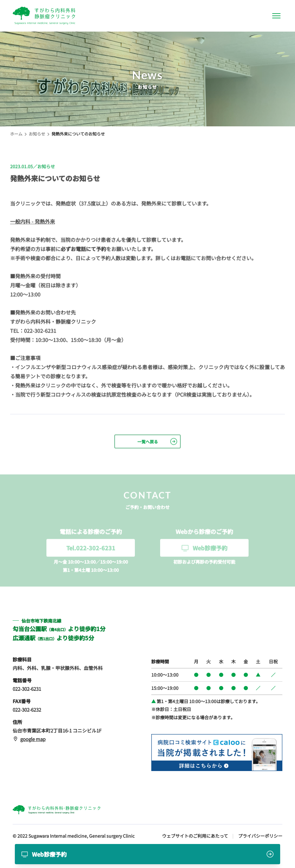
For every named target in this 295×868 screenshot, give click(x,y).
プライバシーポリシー (260, 836)
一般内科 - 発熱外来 (33, 222)
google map (29, 739)
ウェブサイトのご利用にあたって (195, 836)
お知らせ (37, 134)
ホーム (16, 134)
